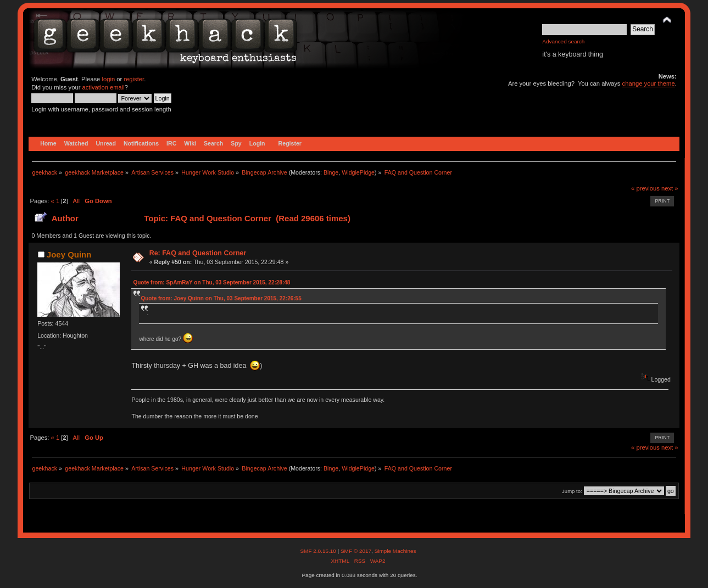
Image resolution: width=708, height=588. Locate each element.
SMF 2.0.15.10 (319, 551)
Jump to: (572, 491)
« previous (645, 188)
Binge (331, 172)
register (134, 79)
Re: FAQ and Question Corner (198, 253)
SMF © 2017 (356, 551)
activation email (104, 87)
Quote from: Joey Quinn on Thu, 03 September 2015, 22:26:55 (221, 298)
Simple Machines (395, 551)
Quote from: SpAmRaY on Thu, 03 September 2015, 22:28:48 (211, 282)
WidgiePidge (358, 172)
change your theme (649, 83)
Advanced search (563, 41)
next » (670, 188)
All (76, 201)
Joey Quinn (69, 254)
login (108, 79)
